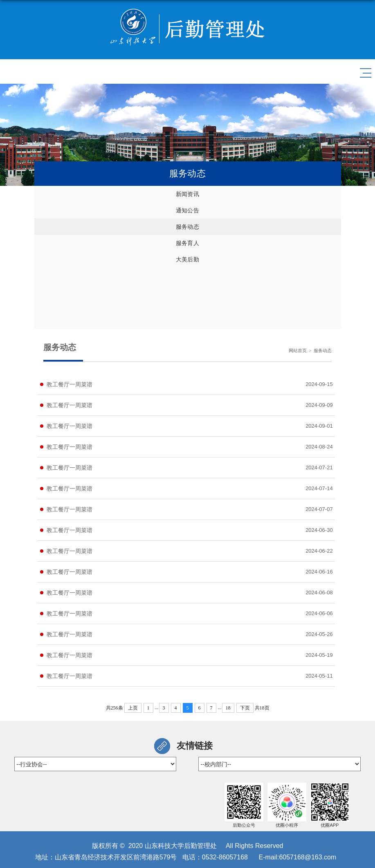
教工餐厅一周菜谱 (70, 384)
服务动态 (187, 227)
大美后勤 (187, 259)
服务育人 (187, 243)
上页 (133, 708)
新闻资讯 (187, 194)
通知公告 (187, 210)
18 (228, 708)
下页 (245, 708)
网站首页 (298, 350)
